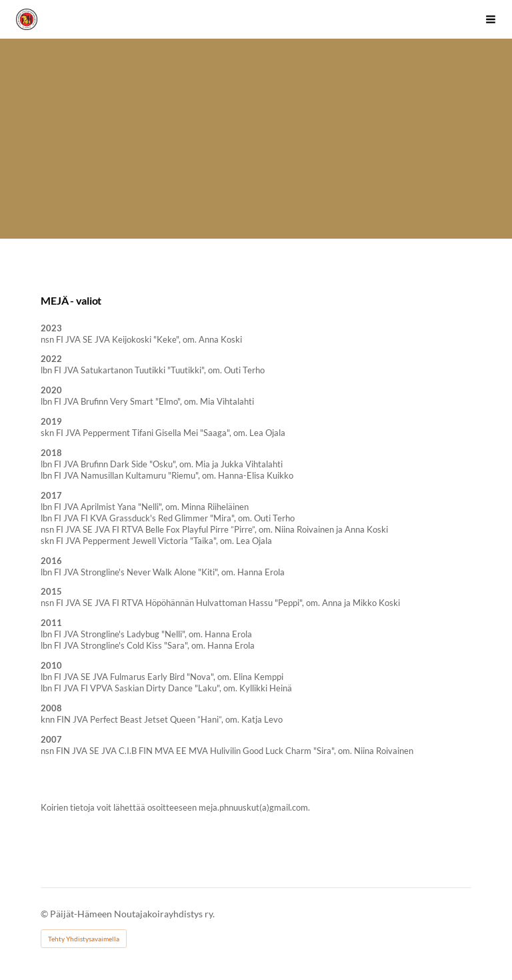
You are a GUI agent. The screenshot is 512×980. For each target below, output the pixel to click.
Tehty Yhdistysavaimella (84, 939)
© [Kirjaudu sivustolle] (45, 914)
